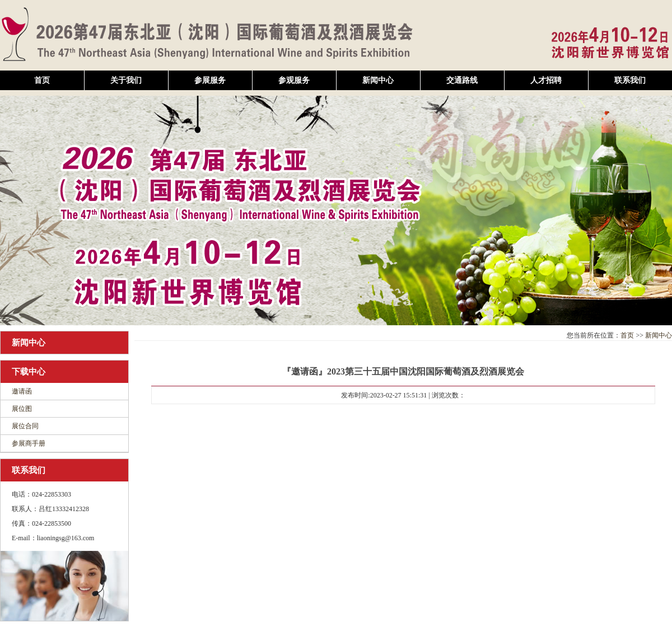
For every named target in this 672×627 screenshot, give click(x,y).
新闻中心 (378, 80)
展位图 (22, 409)
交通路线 (462, 80)
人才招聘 (546, 80)
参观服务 (294, 80)
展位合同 (25, 426)
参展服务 (210, 80)
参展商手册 (29, 443)
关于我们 (126, 80)
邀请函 (22, 391)
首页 (42, 80)
